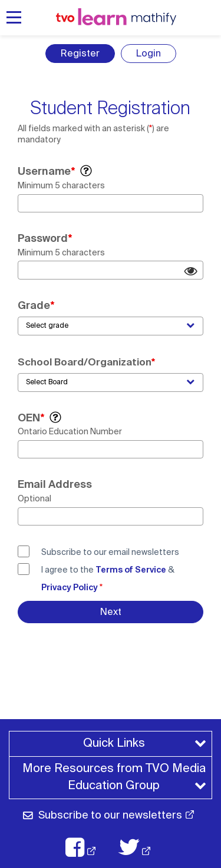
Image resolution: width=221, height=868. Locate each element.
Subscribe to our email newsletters (110, 552)
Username (44, 171)
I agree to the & (108, 578)
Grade (34, 305)
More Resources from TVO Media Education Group (116, 777)
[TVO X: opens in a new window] (141, 847)
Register (80, 53)
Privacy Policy (70, 587)
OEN (29, 418)
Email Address (55, 484)
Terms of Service (131, 570)
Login (149, 53)
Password (43, 238)
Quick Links (114, 743)
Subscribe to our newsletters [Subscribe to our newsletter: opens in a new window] (110, 815)
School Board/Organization (85, 362)
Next (111, 612)
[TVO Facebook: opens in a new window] (86, 847)
